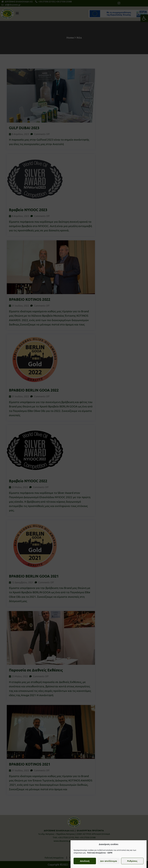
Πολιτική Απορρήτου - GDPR (100, 853)
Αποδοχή (85, 862)
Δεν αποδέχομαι (109, 862)
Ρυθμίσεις (132, 862)
